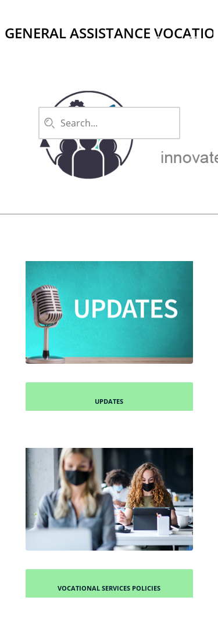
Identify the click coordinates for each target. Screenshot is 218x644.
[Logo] (14, 14)
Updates (109, 401)
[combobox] (106, 123)
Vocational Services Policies (109, 588)
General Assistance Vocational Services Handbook (109, 33)
